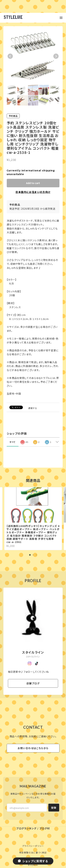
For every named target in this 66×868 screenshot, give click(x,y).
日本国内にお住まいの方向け (33, 192)
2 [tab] (33, 555)
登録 (54, 808)
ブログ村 (45, 828)
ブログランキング (26, 828)
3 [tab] (36, 555)
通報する (33, 408)
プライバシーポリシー (33, 846)
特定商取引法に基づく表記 (33, 852)
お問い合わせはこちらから (33, 748)
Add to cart (33, 183)
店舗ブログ (33, 683)
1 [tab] (30, 555)
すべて (13, 442)
